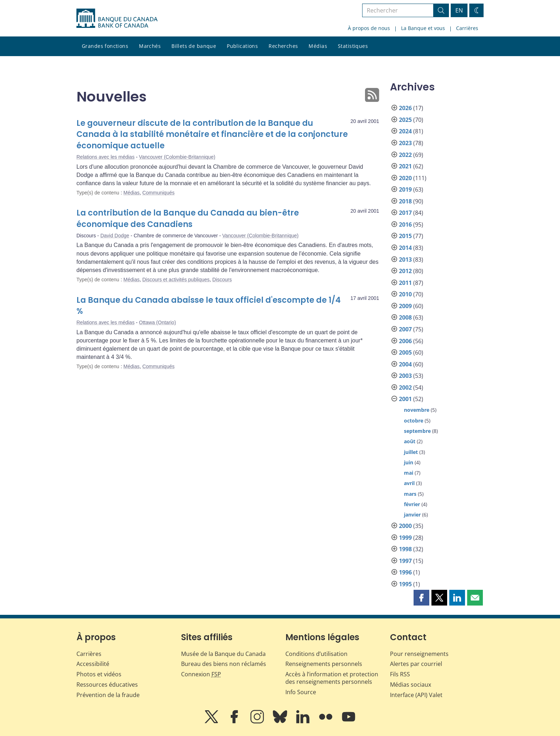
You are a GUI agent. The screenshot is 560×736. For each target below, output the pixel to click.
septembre (417, 431)
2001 (405, 399)
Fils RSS (400, 674)
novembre (417, 410)
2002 (405, 387)
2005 (405, 352)
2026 (405, 108)
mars (410, 494)
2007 (405, 329)
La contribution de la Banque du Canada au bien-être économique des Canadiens (188, 219)
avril (409, 483)
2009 (405, 306)
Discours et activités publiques (176, 280)
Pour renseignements (419, 654)
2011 (405, 283)
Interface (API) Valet (416, 695)
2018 (405, 201)
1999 (405, 538)
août (410, 441)
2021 (405, 166)
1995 (405, 584)
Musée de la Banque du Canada (223, 654)
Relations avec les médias (106, 157)
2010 (405, 294)
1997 (405, 561)
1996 (405, 572)
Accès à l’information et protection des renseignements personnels (332, 678)
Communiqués (158, 193)
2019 (405, 189)
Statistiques (353, 46)
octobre (414, 421)
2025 (405, 120)
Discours (222, 280)
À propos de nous (369, 28)
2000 (405, 526)
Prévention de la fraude (108, 695)
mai (409, 473)
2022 (405, 155)
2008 (405, 317)
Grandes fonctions (105, 46)
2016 (405, 224)
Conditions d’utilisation (316, 654)
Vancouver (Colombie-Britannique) (177, 157)
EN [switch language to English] (459, 10)
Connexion (201, 674)
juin (409, 462)
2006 (405, 341)
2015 (405, 236)
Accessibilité (93, 664)
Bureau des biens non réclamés (224, 664)
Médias (318, 46)
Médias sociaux (411, 685)
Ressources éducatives (107, 685)
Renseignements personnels (324, 664)
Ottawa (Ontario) (157, 322)
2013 (405, 260)
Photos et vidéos (99, 674)
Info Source (301, 692)
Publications (242, 46)
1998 (405, 549)
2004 (405, 364)
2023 (405, 143)
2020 (405, 178)
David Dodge (115, 236)
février (412, 504)
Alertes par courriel (416, 664)
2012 (405, 271)
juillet (411, 452)
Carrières (467, 28)
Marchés (150, 46)
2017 (405, 213)
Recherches (283, 46)
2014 (405, 248)
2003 (405, 376)
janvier (412, 515)
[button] (421, 598)
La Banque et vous (423, 28)
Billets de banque (194, 46)
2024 (405, 131)
